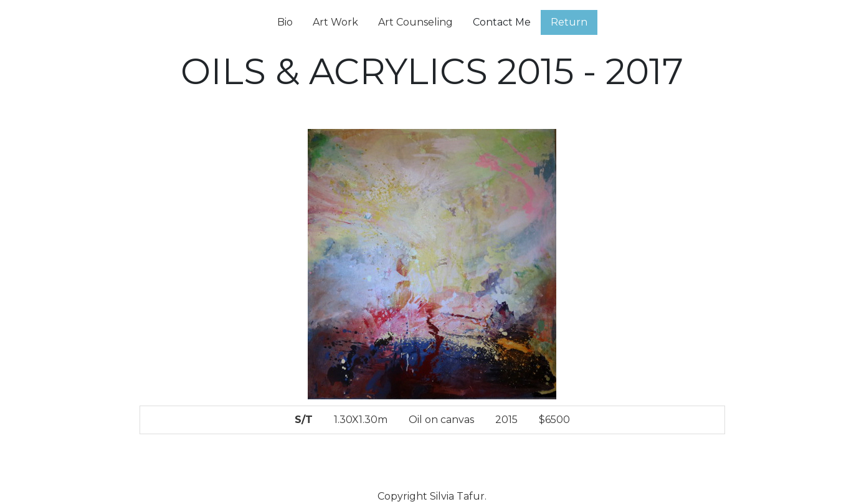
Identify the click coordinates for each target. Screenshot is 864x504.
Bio (285, 22)
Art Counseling (415, 22)
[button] (183, 291)
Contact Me (502, 22)
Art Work (335, 22)
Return (569, 22)
